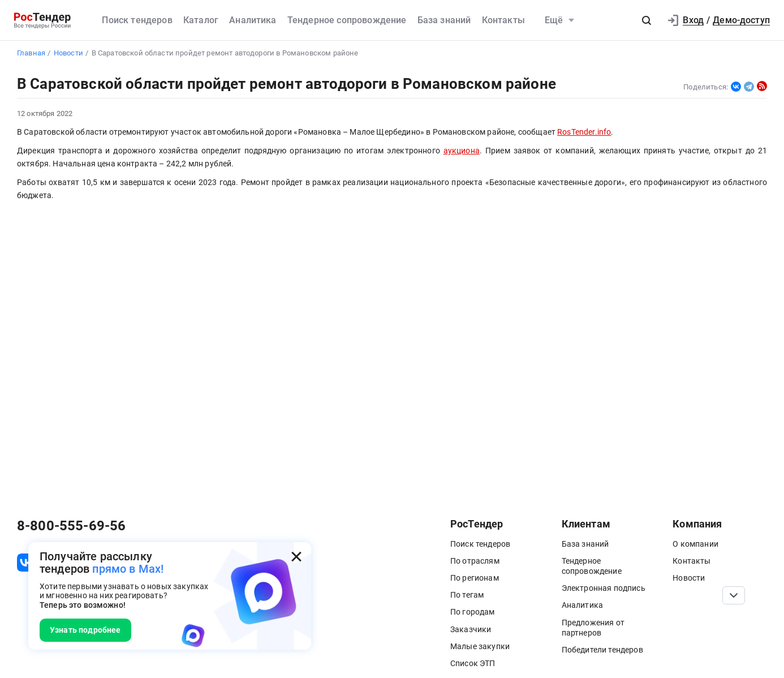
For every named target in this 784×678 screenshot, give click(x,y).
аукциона (462, 151)
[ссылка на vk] (26, 563)
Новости (689, 578)
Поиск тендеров (137, 20)
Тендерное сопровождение (347, 20)
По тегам (467, 595)
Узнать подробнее (85, 630)
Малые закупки (480, 646)
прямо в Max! (128, 569)
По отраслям (475, 561)
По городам (473, 612)
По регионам (475, 578)
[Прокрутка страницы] (734, 595)
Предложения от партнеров (593, 628)
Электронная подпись (604, 588)
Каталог (201, 20)
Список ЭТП (473, 663)
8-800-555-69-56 (71, 526)
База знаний (444, 20)
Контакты (503, 20)
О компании (695, 544)
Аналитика (253, 20)
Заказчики (471, 629)
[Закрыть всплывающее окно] (296, 557)
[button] (647, 20)
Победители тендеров (602, 650)
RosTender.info (584, 132)
